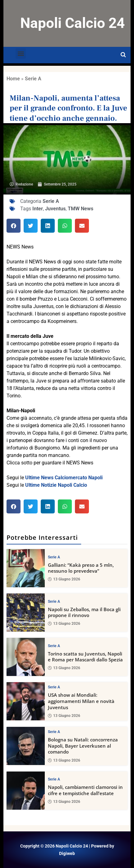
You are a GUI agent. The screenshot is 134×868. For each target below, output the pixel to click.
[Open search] (123, 55)
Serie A (33, 79)
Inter (38, 209)
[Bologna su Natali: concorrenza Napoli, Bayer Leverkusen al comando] (26, 746)
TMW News (81, 209)
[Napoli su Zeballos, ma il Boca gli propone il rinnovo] (26, 613)
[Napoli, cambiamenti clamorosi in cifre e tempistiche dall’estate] (26, 791)
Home (13, 79)
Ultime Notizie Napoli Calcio (56, 485)
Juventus (55, 209)
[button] (21, 54)
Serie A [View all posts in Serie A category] (54, 557)
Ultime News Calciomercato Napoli (64, 478)
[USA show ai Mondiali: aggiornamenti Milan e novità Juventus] (26, 701)
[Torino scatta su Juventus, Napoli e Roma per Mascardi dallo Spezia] (26, 657)
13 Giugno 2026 (64, 579)
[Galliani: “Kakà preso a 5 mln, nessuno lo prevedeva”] (26, 568)
